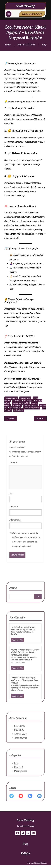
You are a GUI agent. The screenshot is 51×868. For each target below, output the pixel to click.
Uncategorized (23, 772)
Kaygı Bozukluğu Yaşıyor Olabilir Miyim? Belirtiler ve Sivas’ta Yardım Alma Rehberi (25, 659)
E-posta (18, 511)
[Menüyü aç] (9, 14)
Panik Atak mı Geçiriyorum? (24, 643)
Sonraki (40, 418)
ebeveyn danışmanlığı (21, 403)
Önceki (11, 418)
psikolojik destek (31, 405)
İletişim (26, 853)
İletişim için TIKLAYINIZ (32, 14)
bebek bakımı (25, 398)
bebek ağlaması (11, 398)
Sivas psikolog (26, 313)
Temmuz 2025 (23, 738)
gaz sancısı (17, 405)
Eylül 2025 (22, 733)
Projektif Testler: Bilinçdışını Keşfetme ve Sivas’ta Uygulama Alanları (25, 675)
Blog (44, 45)
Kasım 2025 (22, 731)
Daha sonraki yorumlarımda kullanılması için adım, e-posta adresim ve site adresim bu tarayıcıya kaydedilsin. (26, 530)
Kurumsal (21, 770)
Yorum (18, 484)
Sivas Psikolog (26, 6)
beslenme (17, 401)
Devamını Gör (21, 651)
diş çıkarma (28, 401)
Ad (17, 503)
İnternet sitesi (20, 518)
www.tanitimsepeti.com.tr (37, 863)
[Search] (33, 599)
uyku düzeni (19, 410)
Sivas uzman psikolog (31, 408)
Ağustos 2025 (22, 735)
